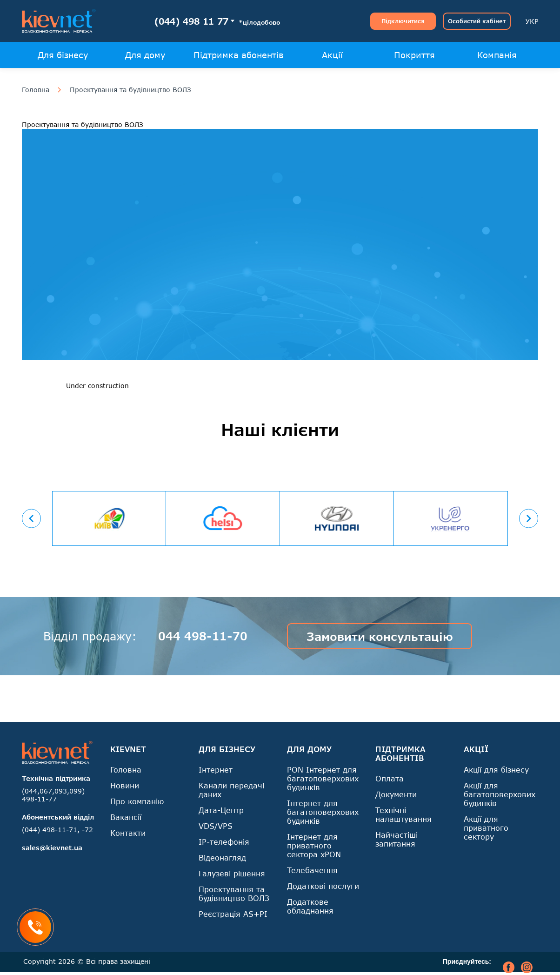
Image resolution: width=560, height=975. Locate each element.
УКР (532, 21)
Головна (36, 90)
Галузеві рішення (232, 873)
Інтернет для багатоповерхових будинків (323, 812)
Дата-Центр (221, 810)
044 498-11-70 (203, 636)
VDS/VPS (216, 826)
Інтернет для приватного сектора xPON (314, 845)
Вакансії (126, 817)
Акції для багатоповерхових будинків (500, 794)
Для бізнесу (63, 55)
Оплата (390, 778)
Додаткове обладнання (310, 906)
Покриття (414, 55)
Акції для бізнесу (496, 770)
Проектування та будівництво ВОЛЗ (130, 90)
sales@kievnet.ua (52, 848)
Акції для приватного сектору (486, 828)
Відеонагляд (222, 857)
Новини (125, 785)
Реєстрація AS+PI (233, 914)
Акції (332, 55)
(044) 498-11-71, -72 (57, 830)
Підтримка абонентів (239, 55)
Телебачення (312, 870)
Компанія (497, 55)
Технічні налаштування (403, 814)
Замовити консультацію (380, 636)
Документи (396, 794)
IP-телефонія (224, 842)
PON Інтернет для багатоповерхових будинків (323, 778)
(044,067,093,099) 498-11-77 (53, 795)
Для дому (145, 55)
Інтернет (216, 770)
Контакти (128, 833)
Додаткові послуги (323, 886)
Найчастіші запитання (397, 839)
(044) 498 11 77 (191, 21)
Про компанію (137, 801)
